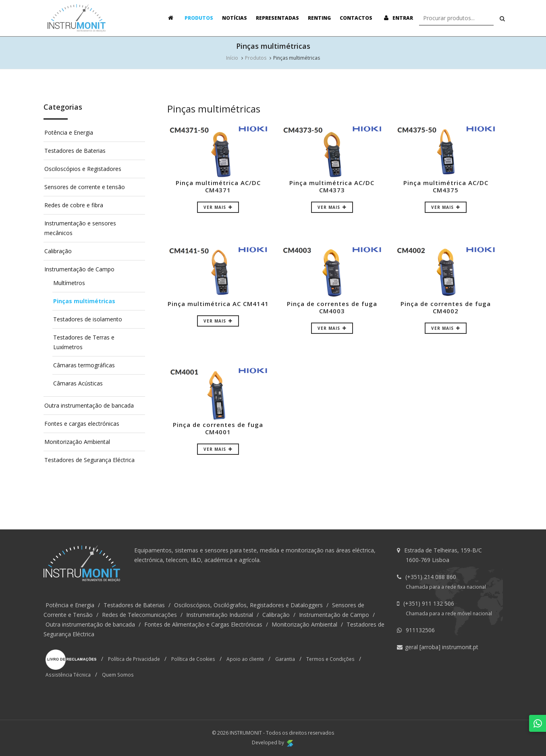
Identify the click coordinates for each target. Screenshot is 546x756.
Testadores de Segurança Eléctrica (89, 460)
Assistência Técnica (68, 675)
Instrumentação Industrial (220, 615)
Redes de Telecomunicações (139, 615)
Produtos (199, 18)
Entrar (397, 18)
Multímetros (69, 283)
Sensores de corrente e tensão (85, 187)
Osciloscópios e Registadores (83, 169)
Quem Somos (118, 675)
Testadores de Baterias (75, 151)
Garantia (285, 659)
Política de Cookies (193, 659)
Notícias (235, 18)
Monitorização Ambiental (77, 442)
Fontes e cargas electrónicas (82, 424)
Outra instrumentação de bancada (89, 405)
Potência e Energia (69, 132)
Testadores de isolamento (88, 319)
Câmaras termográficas (84, 365)
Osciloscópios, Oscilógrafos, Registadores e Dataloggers (248, 605)
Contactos (356, 18)
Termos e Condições (330, 659)
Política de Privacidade (134, 659)
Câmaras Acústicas (78, 383)
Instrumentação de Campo (79, 269)
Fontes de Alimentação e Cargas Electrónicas (203, 624)
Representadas (277, 18)
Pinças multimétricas (84, 301)
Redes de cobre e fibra (74, 205)
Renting (319, 18)
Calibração (58, 251)
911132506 (420, 630)
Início (232, 58)
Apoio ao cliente (245, 659)
